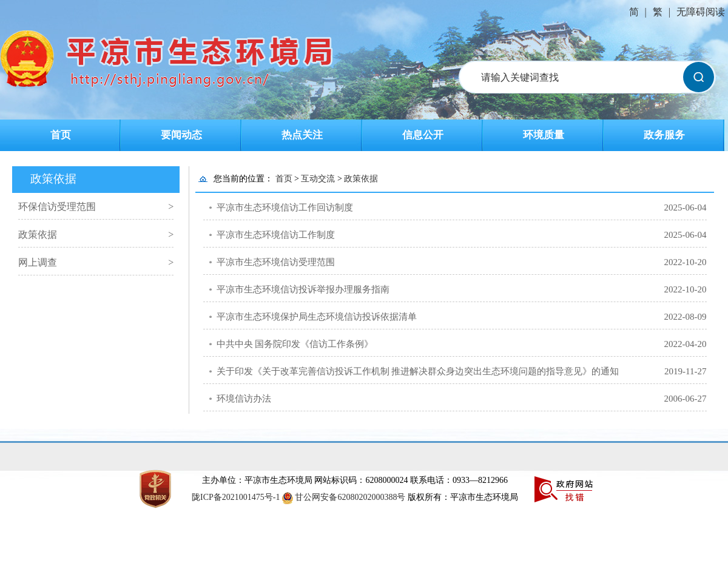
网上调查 (38, 262)
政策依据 (38, 234)
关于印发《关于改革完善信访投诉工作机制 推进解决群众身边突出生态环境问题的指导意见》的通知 (418, 371)
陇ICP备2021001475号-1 (237, 497)
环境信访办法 (244, 399)
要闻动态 (181, 135)
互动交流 (318, 179)
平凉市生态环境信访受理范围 (276, 262)
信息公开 (423, 135)
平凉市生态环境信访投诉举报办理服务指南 (303, 289)
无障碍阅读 (701, 12)
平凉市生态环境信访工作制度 (276, 235)
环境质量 (544, 135)
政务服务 (664, 135)
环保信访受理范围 (57, 207)
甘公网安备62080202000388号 (350, 497)
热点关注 (302, 135)
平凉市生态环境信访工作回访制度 (285, 207)
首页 (61, 135)
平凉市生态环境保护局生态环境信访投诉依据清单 (317, 317)
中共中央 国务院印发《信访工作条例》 (295, 344)
